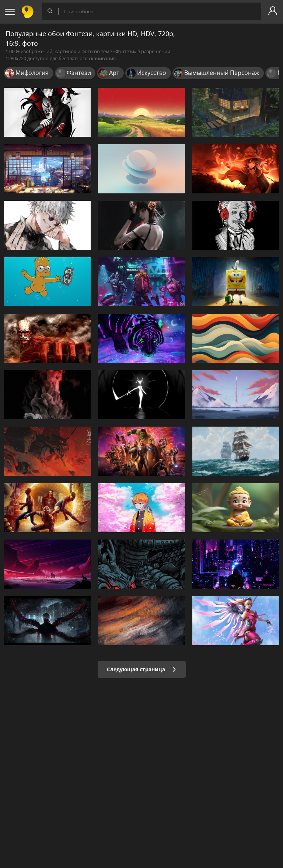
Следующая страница (142, 669)
